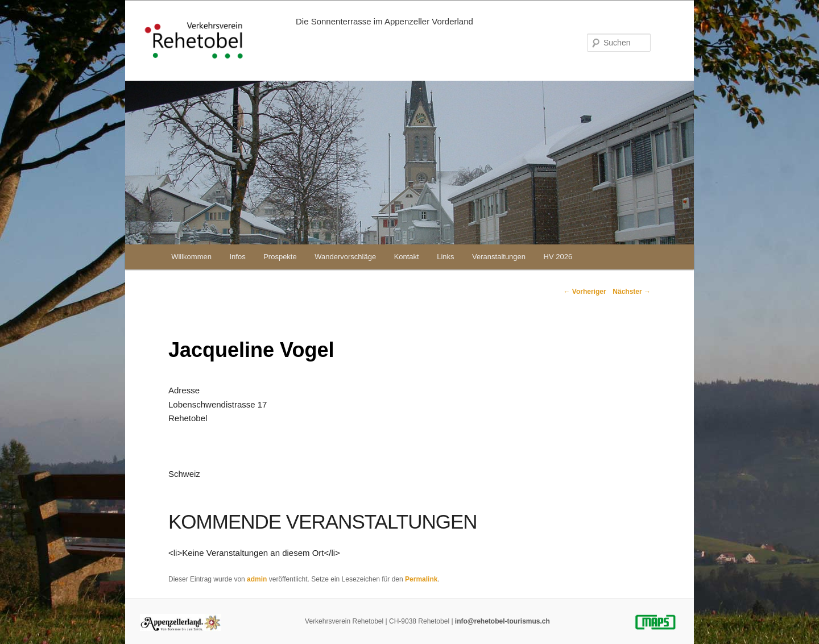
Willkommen (191, 257)
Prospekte (280, 257)
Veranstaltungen (499, 257)
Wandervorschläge (345, 257)
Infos (237, 257)
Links (445, 257)
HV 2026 (558, 257)
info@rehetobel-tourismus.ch (502, 621)
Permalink (421, 579)
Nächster (632, 292)
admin (257, 579)
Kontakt (407, 257)
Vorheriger (584, 292)
